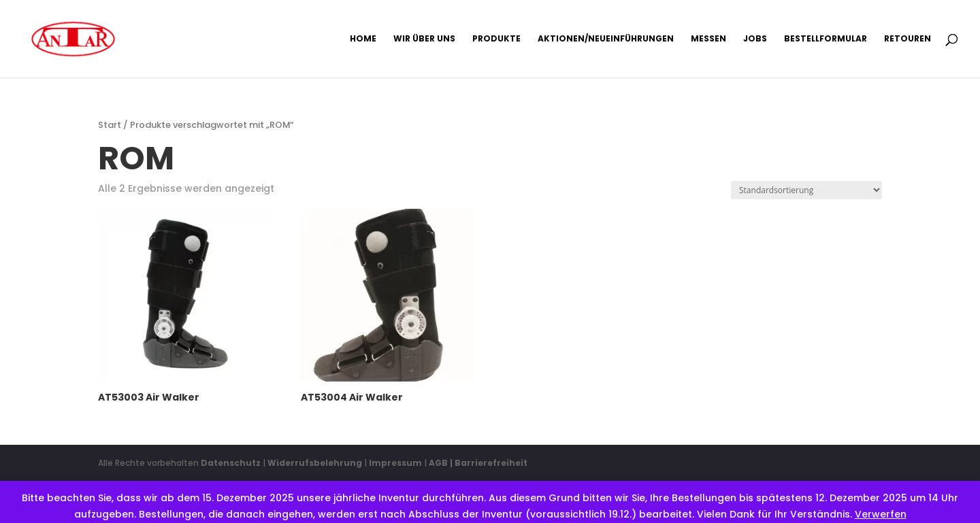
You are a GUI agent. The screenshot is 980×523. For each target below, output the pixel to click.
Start (110, 125)
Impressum (395, 463)
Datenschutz (231, 463)
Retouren (908, 39)
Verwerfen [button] (881, 514)
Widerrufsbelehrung (316, 463)
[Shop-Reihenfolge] (806, 190)
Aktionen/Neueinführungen (606, 39)
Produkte (496, 39)
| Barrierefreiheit (489, 463)
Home (363, 39)
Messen (708, 39)
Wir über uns (424, 39)
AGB (438, 463)
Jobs (755, 39)
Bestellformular (826, 39)
